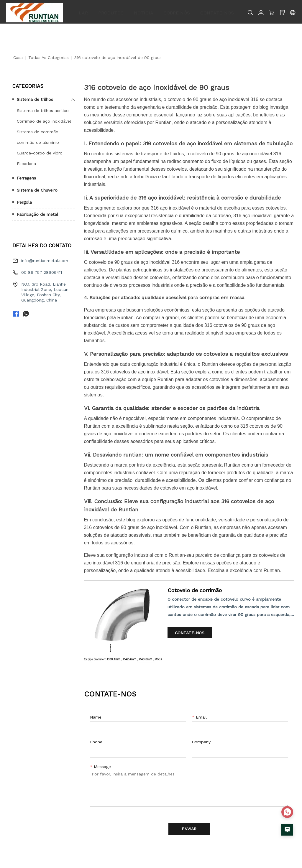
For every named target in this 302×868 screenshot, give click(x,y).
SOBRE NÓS (177, 11)
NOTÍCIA (144, 11)
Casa (18, 55)
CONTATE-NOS (217, 11)
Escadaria (26, 162)
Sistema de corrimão (38, 130)
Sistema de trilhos (35, 97)
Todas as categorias (49, 55)
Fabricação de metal (37, 212)
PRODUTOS (111, 11)
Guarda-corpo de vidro (40, 151)
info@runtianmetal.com (45, 259)
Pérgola (24, 200)
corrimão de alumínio (38, 140)
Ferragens (26, 176)
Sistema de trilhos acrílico (43, 108)
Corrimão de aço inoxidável (44, 119)
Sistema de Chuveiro (37, 188)
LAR (83, 11)
